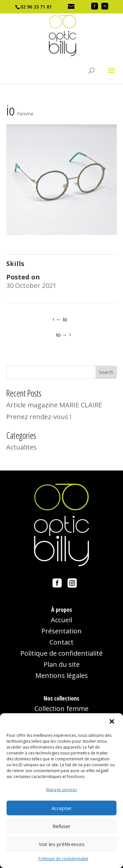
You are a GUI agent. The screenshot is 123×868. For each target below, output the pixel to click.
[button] (113, 722)
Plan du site (62, 664)
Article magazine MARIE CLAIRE (54, 405)
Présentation (61, 631)
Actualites (21, 447)
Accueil (61, 620)
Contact (61, 642)
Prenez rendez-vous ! (39, 417)
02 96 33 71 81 (36, 7)
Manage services (62, 790)
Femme (25, 114)
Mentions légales (62, 675)
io (62, 319)
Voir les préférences (62, 844)
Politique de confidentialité (63, 859)
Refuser (61, 826)
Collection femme (61, 709)
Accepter (62, 808)
